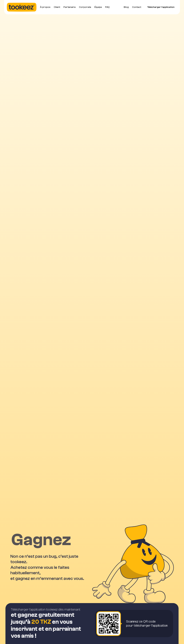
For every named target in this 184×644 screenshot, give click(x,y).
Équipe (98, 7)
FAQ (107, 7)
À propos (45, 7)
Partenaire (70, 7)
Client (57, 7)
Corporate (85, 7)
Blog (126, 7)
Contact (137, 7)
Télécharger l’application (161, 7)
